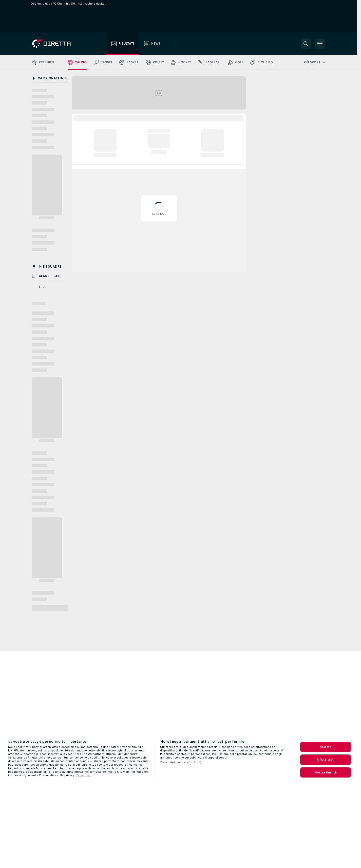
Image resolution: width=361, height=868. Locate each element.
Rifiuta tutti (326, 760)
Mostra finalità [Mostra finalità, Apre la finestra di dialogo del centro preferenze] (326, 772)
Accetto (326, 747)
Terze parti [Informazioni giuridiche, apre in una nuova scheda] (84, 775)
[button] (306, 44)
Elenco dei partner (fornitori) (181, 762)
